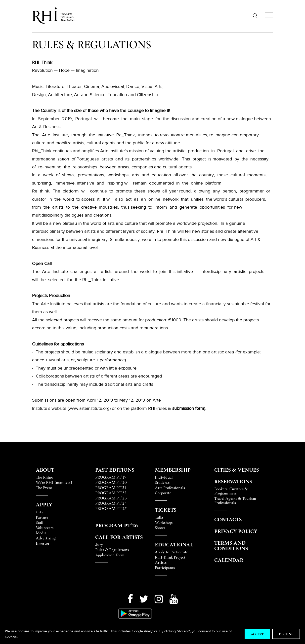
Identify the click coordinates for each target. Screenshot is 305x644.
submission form (188, 408)
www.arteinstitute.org (89, 408)
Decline (286, 634)
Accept (257, 634)
